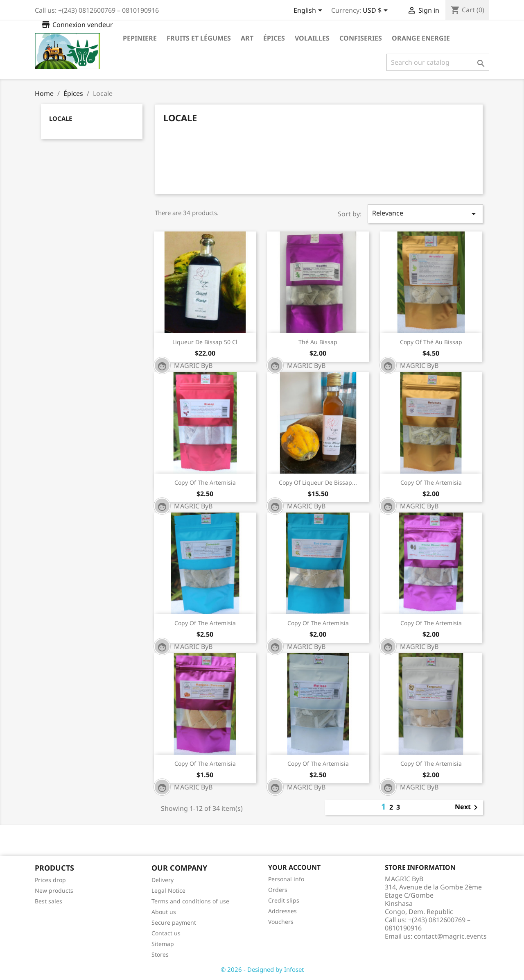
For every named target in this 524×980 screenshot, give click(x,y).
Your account (294, 867)
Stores (160, 954)
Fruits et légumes (199, 38)
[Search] (438, 62)
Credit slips (284, 900)
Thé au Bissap (318, 342)
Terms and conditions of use (190, 901)
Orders (278, 890)
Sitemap (163, 944)
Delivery (163, 880)
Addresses (282, 911)
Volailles (312, 38)
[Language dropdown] (309, 11)
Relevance (425, 214)
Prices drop (50, 880)
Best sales (49, 901)
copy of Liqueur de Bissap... (318, 482)
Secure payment (174, 922)
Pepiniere (140, 38)
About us (164, 912)
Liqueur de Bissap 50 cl (205, 342)
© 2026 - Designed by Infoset (262, 969)
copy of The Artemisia (205, 482)
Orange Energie (421, 38)
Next (468, 808)
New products (54, 890)
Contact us (166, 933)
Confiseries (361, 38)
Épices (274, 38)
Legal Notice (168, 890)
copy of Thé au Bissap (431, 342)
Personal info (286, 879)
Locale (61, 118)
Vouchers (281, 922)
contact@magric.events (450, 936)
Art (247, 38)
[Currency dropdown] (377, 11)
